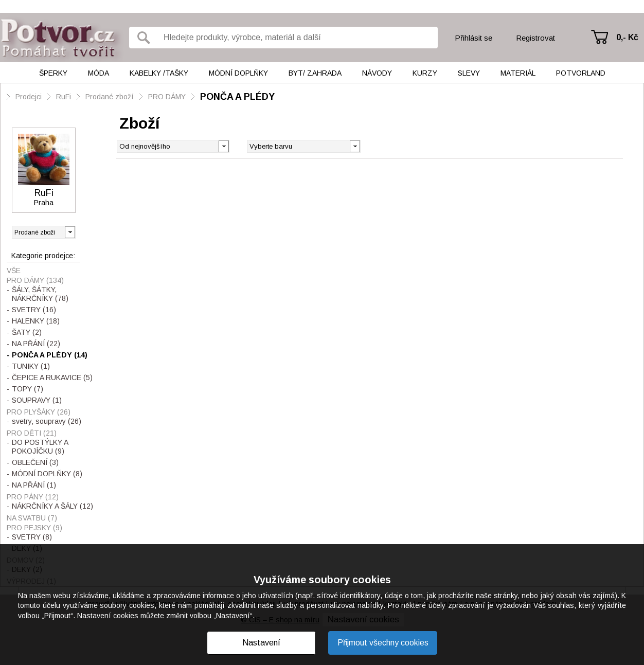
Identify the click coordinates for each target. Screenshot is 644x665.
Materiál (518, 73)
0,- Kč (627, 37)
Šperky (53, 73)
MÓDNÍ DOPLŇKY (47, 474)
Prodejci (29, 97)
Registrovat (535, 38)
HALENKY (36, 321)
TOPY (28, 389)
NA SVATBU (32, 518)
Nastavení (261, 643)
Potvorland (581, 73)
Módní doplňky (238, 73)
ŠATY (27, 332)
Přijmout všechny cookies (383, 643)
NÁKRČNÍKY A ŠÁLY (52, 506)
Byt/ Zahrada (315, 73)
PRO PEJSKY (34, 528)
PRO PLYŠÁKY (39, 412)
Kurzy (425, 73)
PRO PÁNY (33, 497)
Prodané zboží (110, 97)
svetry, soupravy (47, 421)
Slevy (469, 73)
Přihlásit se (473, 38)
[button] (355, 146)
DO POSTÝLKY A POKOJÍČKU (40, 447)
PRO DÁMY (167, 97)
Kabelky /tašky (159, 73)
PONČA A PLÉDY (237, 97)
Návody (377, 73)
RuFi (64, 97)
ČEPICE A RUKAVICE (52, 378)
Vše (14, 271)
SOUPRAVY (37, 400)
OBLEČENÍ (35, 462)
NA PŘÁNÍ (36, 344)
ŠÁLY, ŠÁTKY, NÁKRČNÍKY (40, 294)
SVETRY (34, 310)
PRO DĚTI (32, 433)
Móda (99, 73)
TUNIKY (31, 366)
